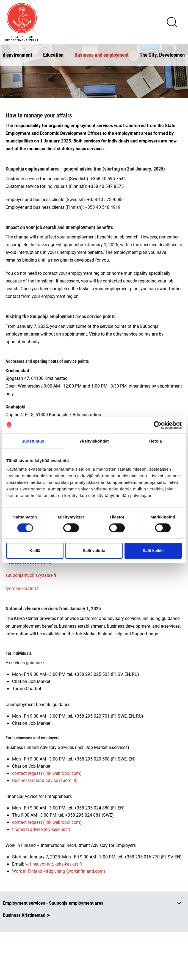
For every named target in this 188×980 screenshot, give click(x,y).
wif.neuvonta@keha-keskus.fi (54, 864)
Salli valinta (94, 551)
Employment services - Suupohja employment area (53, 903)
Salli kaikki (153, 551)
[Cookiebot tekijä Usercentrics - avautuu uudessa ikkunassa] (158, 425)
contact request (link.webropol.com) (47, 773)
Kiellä (35, 551)
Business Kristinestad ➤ (26, 915)
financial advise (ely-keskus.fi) (41, 829)
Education (53, 55)
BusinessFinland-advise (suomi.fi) (45, 780)
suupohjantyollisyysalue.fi (31, 575)
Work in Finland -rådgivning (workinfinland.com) (59, 871)
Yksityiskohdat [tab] (94, 441)
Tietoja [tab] (155, 441)
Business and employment (102, 55)
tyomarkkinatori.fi (23, 588)
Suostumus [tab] (33, 441)
